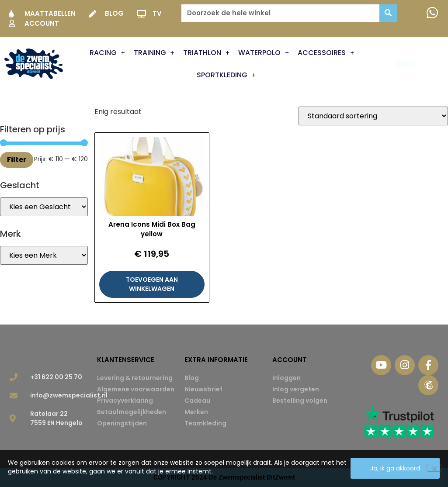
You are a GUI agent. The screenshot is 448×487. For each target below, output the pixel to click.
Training (154, 53)
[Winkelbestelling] (373, 116)
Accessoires (326, 53)
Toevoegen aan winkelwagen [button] (152, 284)
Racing (107, 53)
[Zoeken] (388, 13)
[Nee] (434, 468)
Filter (17, 160)
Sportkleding (226, 75)
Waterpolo (264, 53)
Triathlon (206, 53)
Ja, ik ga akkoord (396, 469)
